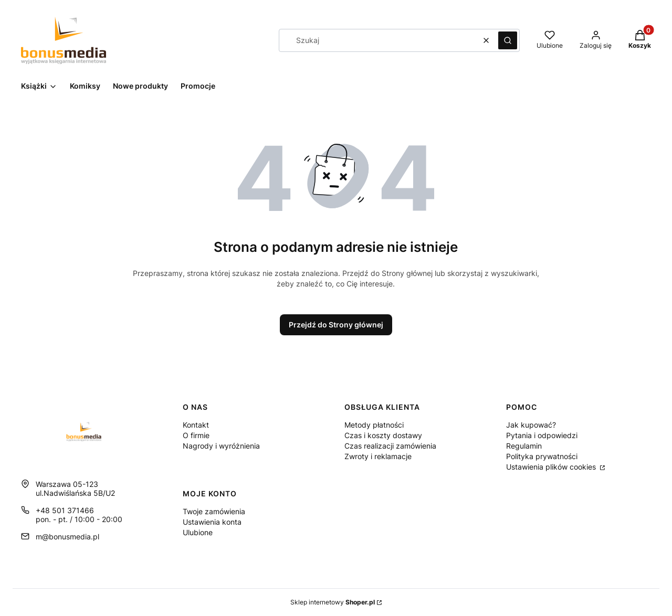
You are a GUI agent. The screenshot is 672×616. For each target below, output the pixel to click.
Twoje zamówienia (214, 511)
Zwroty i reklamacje (378, 456)
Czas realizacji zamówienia (390, 446)
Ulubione (198, 532)
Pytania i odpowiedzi (542, 435)
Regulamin (524, 446)
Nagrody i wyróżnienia (221, 446)
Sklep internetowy (333, 602)
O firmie (196, 435)
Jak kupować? (531, 425)
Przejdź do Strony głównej (336, 325)
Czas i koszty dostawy (383, 435)
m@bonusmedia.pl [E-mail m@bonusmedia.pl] (67, 537)
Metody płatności (374, 425)
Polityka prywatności (542, 456)
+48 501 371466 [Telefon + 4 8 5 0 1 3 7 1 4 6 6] (65, 510)
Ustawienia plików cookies (552, 467)
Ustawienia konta (212, 522)
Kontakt (196, 425)
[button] (508, 40)
